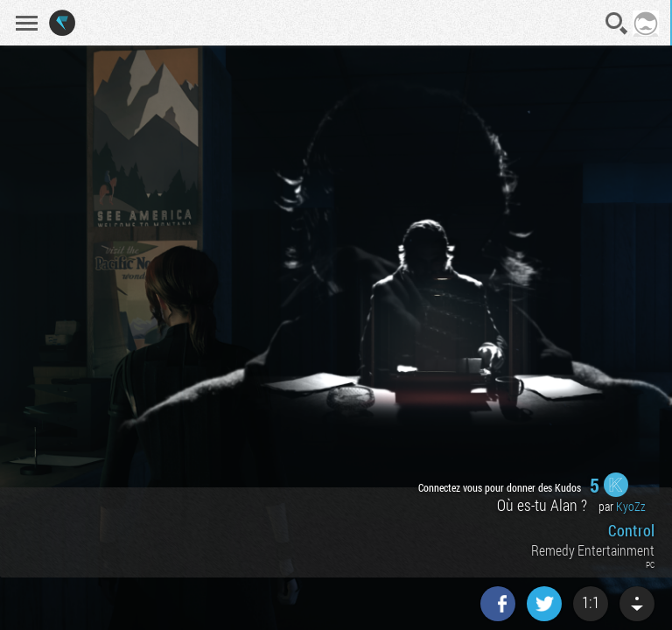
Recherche (617, 24)
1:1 (591, 602)
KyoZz (631, 506)
